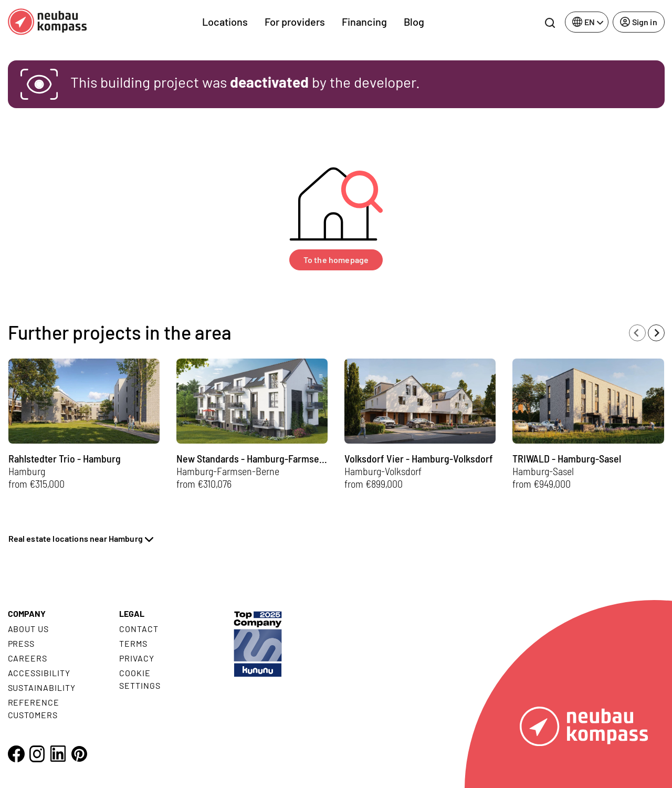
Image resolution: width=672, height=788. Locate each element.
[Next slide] (656, 333)
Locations (225, 22)
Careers (28, 658)
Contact (139, 629)
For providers (295, 22)
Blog (414, 22)
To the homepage (336, 260)
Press (22, 643)
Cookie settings (140, 679)
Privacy (137, 658)
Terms (133, 643)
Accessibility (39, 673)
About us (29, 629)
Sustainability (42, 687)
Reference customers (34, 708)
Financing (364, 22)
